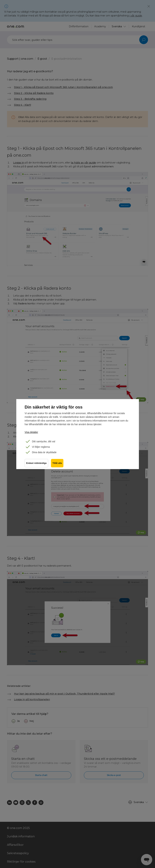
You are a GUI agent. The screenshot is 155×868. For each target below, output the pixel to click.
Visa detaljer (31, 432)
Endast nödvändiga (36, 463)
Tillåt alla (57, 463)
